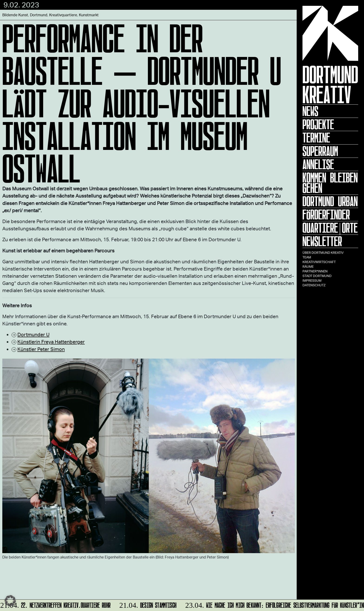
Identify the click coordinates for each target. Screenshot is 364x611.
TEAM (307, 257)
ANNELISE (318, 164)
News (310, 111)
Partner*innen (315, 271)
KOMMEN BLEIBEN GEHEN (330, 183)
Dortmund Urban (330, 201)
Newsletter (322, 241)
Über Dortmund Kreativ (323, 253)
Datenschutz (314, 285)
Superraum (320, 151)
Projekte (318, 124)
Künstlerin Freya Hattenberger (51, 342)
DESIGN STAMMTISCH (147, 604)
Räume (308, 266)
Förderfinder (326, 215)
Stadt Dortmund (317, 276)
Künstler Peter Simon (41, 349)
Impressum (312, 280)
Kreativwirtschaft (319, 262)
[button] (10, 601)
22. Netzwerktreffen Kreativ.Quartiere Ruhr (56, 604)
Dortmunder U (33, 334)
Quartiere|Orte (330, 228)
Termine (316, 138)
